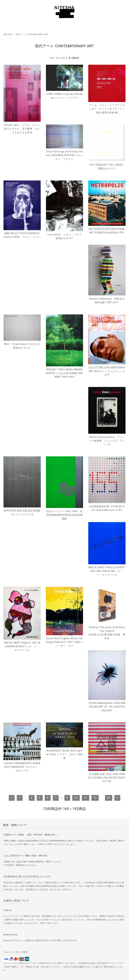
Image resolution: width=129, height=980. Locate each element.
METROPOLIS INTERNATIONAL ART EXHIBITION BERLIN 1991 (65, 263)
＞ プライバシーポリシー (64, 938)
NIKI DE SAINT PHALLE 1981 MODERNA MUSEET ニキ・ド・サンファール (107, 491)
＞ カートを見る (64, 957)
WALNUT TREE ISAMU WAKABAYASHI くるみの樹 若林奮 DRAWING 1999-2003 (64, 341)
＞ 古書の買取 (64, 928)
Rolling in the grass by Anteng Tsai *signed (65, 553)
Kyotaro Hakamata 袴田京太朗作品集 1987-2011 (107, 269)
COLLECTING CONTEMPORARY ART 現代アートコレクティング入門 (107, 340)
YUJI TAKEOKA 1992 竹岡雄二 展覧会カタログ (64, 186)
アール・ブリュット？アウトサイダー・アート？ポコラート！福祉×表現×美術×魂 (107, 109)
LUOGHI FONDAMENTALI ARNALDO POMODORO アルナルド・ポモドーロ (22, 623)
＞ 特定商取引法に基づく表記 (65, 947)
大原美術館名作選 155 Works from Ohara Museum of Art (22, 483)
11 (86, 654)
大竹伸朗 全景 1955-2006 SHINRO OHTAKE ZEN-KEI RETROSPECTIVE (107, 634)
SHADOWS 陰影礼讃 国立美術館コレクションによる (64, 413)
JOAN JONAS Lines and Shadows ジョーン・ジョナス (64, 96)
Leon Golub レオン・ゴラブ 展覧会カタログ (23, 269)
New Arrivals (57, 58)
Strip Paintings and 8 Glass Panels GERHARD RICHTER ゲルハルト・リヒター (22, 175)
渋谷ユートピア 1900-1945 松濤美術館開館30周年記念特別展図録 (107, 416)
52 (109, 654)
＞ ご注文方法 (64, 918)
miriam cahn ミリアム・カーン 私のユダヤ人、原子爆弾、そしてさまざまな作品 (22, 129)
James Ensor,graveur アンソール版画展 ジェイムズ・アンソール (22, 411)
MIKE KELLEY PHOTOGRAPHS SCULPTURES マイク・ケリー (107, 199)
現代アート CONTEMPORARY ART (32, 34)
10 (76, 654)
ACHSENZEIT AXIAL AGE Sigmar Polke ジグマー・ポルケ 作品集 (64, 611)
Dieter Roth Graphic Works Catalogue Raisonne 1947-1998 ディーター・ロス (22, 562)
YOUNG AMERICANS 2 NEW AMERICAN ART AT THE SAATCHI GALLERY (107, 563)
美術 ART (8, 34)
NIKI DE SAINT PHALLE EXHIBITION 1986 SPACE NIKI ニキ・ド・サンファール (65, 480)
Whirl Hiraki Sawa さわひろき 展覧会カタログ (22, 314)
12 (95, 654)
